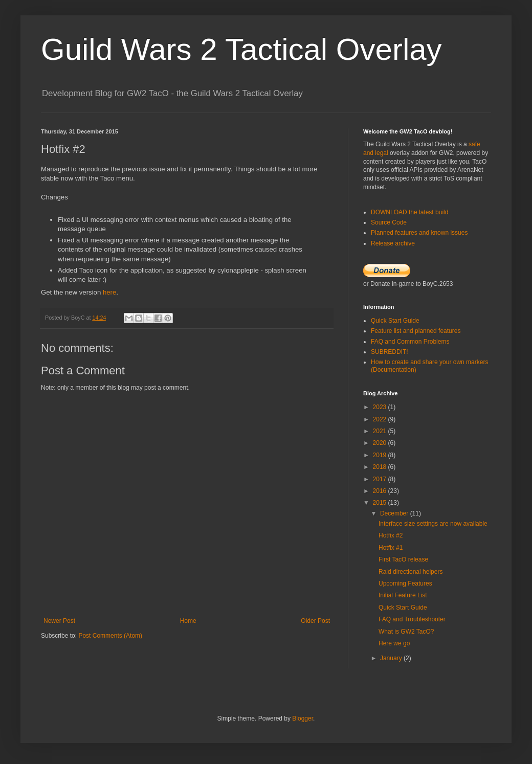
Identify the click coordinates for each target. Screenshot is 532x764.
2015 (381, 503)
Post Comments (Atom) (110, 636)
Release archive (393, 243)
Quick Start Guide (395, 321)
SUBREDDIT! (390, 352)
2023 (381, 407)
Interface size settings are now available (433, 524)
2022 (381, 419)
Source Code (389, 222)
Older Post (315, 621)
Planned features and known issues (419, 233)
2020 (381, 443)
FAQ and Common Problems (410, 342)
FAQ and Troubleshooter (412, 619)
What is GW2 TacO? (406, 632)
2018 (381, 467)
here (109, 292)
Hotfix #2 (391, 535)
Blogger (303, 718)
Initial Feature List (403, 595)
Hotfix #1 (391, 548)
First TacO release (403, 559)
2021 (381, 431)
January (392, 658)
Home (188, 621)
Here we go (394, 643)
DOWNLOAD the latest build (409, 212)
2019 (381, 455)
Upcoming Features (405, 583)
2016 (381, 491)
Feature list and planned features (416, 331)
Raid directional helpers (411, 572)
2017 (381, 479)
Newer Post (59, 621)
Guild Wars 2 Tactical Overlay (241, 49)
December (395, 513)
